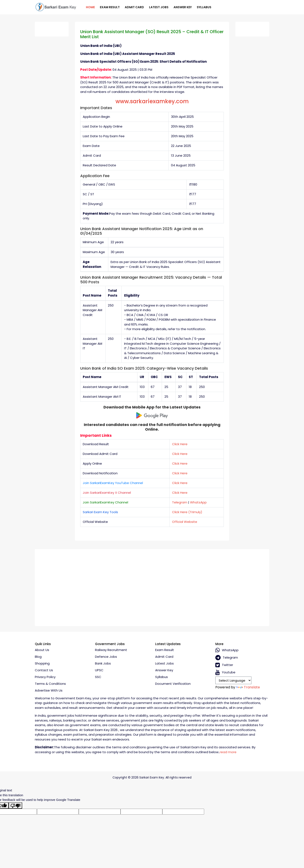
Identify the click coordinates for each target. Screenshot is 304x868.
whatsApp (227, 650)
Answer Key (183, 7)
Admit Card (134, 7)
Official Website (185, 522)
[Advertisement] (152, 586)
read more (228, 752)
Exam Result (110, 7)
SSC (98, 677)
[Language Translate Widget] (233, 680)
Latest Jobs (159, 7)
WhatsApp (198, 502)
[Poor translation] (15, 806)
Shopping (42, 663)
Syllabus (204, 7)
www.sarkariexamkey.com (152, 101)
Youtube (225, 672)
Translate (248, 687)
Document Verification (173, 684)
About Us (42, 650)
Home (90, 7)
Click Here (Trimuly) (187, 512)
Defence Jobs (106, 657)
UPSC (99, 670)
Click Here (180, 444)
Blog (38, 657)
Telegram (180, 502)
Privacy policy (45, 677)
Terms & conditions (50, 684)
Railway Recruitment (111, 650)
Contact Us (44, 670)
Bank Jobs (103, 663)
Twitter (224, 665)
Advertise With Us (49, 690)
